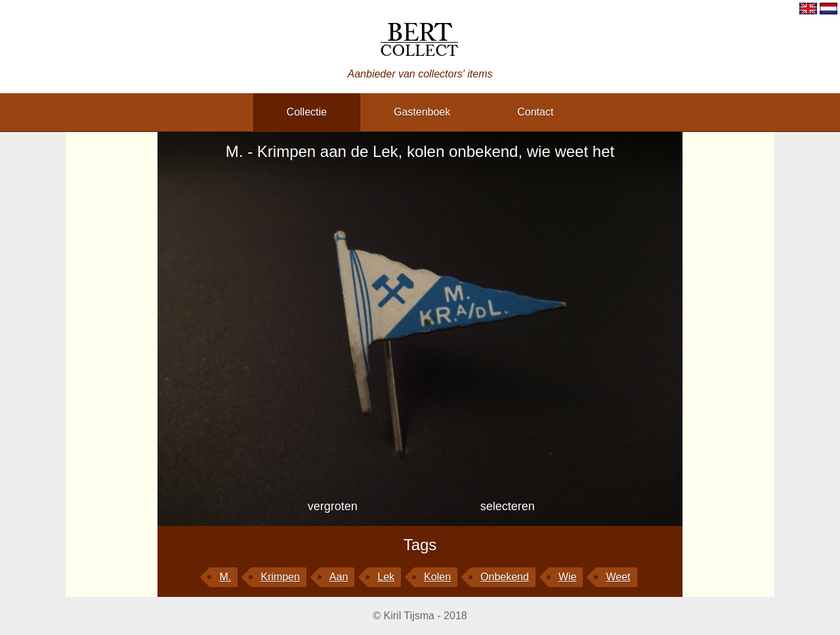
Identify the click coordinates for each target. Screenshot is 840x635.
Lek (386, 577)
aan (339, 577)
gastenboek (422, 112)
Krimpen (280, 577)
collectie (307, 112)
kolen (437, 577)
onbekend (505, 577)
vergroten (333, 506)
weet (618, 577)
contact (535, 112)
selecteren (508, 506)
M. (225, 577)
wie (568, 577)
